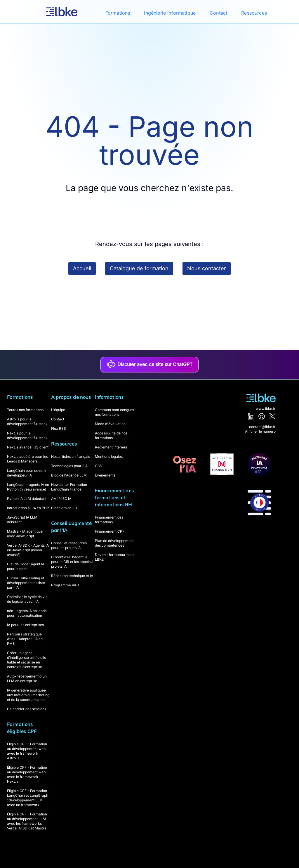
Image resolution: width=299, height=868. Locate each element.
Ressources (254, 13)
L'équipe (58, 410)
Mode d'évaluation (110, 424)
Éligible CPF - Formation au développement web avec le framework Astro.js (27, 751)
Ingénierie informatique (170, 13)
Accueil (82, 268)
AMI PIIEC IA (61, 499)
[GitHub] (262, 416)
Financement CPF (110, 531)
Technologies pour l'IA (69, 466)
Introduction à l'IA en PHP (28, 508)
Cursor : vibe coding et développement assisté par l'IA (26, 583)
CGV (99, 466)
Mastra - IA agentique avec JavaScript (25, 534)
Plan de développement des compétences (114, 543)
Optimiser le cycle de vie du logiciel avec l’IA (27, 599)
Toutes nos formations (25, 410)
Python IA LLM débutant (27, 499)
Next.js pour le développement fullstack (27, 435)
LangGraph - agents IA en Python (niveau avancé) (28, 487)
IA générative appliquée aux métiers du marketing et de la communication (28, 695)
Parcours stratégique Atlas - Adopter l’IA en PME (25, 639)
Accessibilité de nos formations (111, 435)
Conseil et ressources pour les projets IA (69, 545)
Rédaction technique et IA (72, 576)
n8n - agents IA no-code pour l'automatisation (27, 613)
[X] (272, 416)
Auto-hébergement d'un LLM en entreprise (27, 679)
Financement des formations (109, 520)
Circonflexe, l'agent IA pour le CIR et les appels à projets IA (72, 562)
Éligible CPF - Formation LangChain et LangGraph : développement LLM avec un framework (28, 798)
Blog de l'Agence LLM (69, 475)
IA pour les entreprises (25, 625)
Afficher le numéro (260, 431)
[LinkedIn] (251, 416)
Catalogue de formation (139, 268)
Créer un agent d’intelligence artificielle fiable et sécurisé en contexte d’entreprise (27, 660)
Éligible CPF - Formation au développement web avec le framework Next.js (27, 774)
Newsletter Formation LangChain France (69, 487)
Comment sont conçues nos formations (114, 412)
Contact (218, 13)
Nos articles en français (71, 456)
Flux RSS (59, 428)
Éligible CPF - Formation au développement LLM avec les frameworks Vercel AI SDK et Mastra (27, 821)
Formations (118, 13)
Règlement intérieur (111, 447)
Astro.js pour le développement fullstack (27, 421)
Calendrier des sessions (27, 709)
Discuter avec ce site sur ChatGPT (149, 364)
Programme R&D (65, 585)
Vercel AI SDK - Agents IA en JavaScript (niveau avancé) (28, 550)
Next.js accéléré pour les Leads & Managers (27, 459)
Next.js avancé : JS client (28, 447)
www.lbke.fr (266, 409)
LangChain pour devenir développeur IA (27, 473)
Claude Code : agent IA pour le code (26, 566)
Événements (105, 475)
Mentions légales (109, 456)
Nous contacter (207, 268)
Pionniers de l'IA (64, 508)
